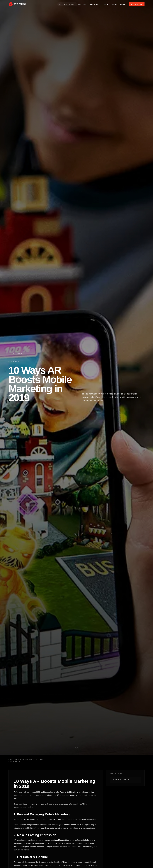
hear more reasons (62, 804)
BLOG (115, 4)
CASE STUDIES (95, 4)
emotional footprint (58, 840)
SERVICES (82, 4)
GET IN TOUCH (137, 4)
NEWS (107, 4)
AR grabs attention (61, 819)
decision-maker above (32, 804)
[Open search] (67, 4)
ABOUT (123, 4)
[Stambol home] (17, 4)
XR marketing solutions (66, 795)
